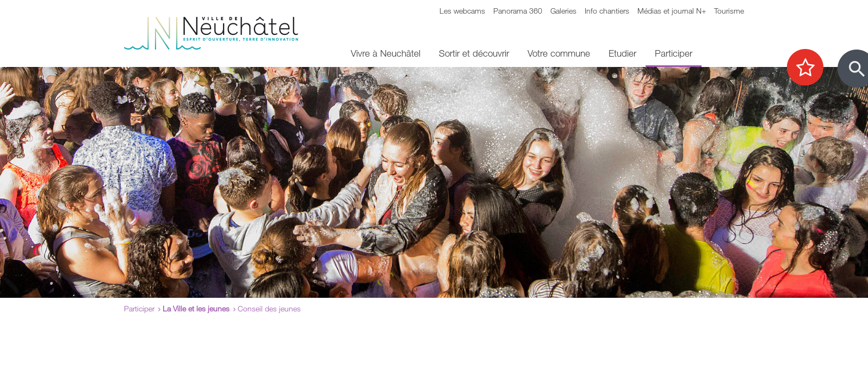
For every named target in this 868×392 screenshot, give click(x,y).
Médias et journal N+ (672, 11)
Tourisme (729, 11)
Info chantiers (607, 11)
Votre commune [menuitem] (559, 53)
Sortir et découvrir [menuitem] (474, 53)
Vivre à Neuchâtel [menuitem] (386, 53)
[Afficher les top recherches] (811, 68)
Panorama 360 (518, 11)
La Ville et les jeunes (196, 308)
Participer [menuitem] (674, 53)
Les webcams (462, 11)
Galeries (563, 11)
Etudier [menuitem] (622, 53)
